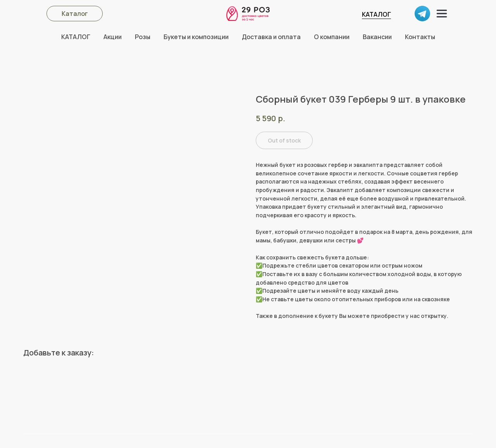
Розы (143, 37)
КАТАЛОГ (376, 14)
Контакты (420, 37)
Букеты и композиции (196, 37)
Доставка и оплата (271, 37)
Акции (113, 37)
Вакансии (377, 37)
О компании (332, 37)
